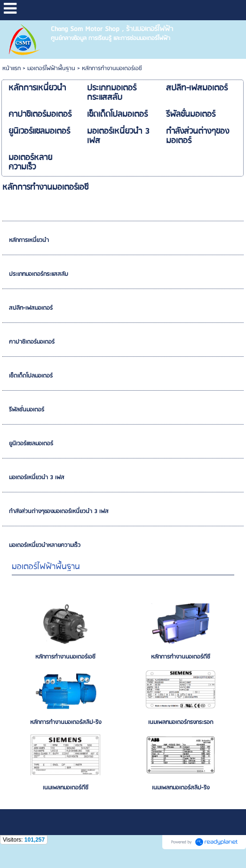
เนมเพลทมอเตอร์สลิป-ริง (181, 788)
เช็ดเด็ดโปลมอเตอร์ (31, 376)
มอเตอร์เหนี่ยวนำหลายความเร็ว (45, 545)
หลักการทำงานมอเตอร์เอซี (65, 657)
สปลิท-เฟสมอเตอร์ (31, 308)
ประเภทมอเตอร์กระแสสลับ (39, 274)
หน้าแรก (12, 68)
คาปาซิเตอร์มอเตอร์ (32, 342)
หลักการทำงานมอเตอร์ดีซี (181, 657)
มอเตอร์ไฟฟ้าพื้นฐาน (51, 68)
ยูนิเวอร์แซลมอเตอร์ (31, 444)
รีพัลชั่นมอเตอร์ (27, 410)
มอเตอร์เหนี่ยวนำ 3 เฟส (37, 478)
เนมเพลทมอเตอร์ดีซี (66, 788)
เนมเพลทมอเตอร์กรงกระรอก (181, 722)
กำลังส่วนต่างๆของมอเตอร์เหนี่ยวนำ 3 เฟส (59, 511)
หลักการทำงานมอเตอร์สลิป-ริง (66, 722)
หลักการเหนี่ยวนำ (29, 240)
